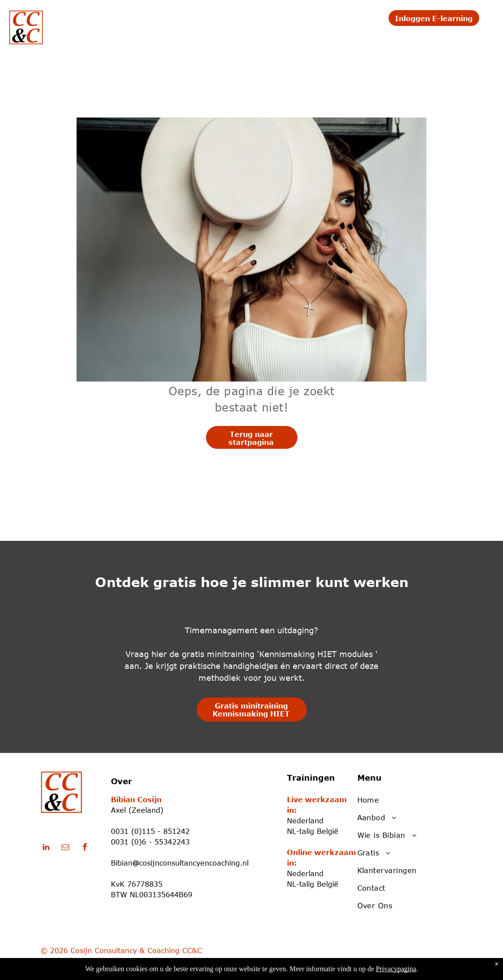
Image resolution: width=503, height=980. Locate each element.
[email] (66, 848)
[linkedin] (46, 848)
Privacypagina (396, 969)
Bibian (122, 863)
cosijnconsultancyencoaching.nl (194, 863)
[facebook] (85, 848)
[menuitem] (88, 21)
